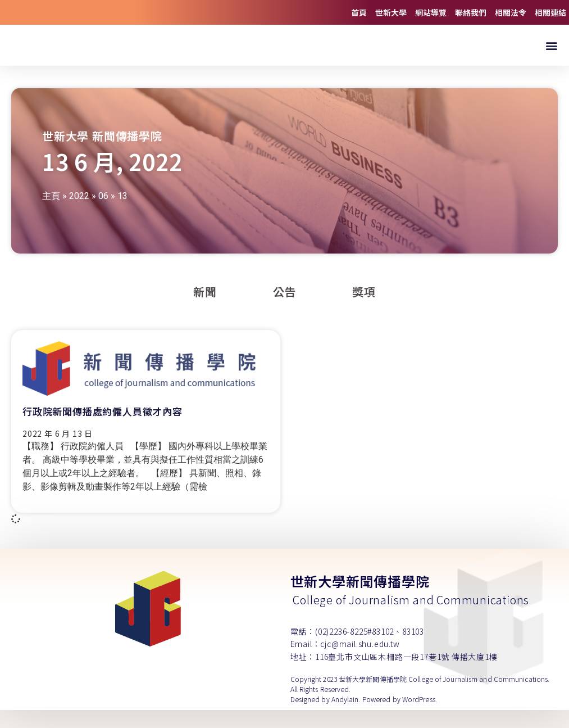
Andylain (345, 717)
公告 (285, 309)
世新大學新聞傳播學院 (360, 599)
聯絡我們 (471, 12)
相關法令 (511, 12)
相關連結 (550, 12)
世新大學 (391, 12)
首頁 (359, 12)
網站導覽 (431, 12)
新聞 (205, 309)
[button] (551, 54)
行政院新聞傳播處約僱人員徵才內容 (103, 429)
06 (103, 214)
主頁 (51, 214)
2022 (79, 214)
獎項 (364, 309)
